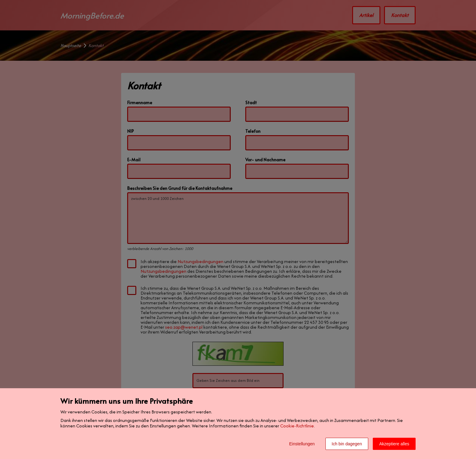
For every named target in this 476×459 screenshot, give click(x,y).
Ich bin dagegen (347, 444)
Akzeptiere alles (394, 444)
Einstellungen (302, 444)
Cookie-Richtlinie (297, 426)
